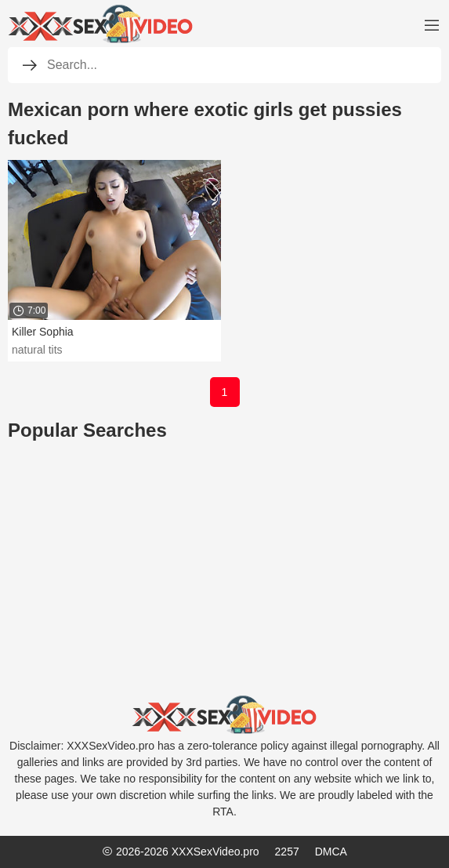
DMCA (331, 852)
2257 (287, 852)
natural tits (37, 350)
